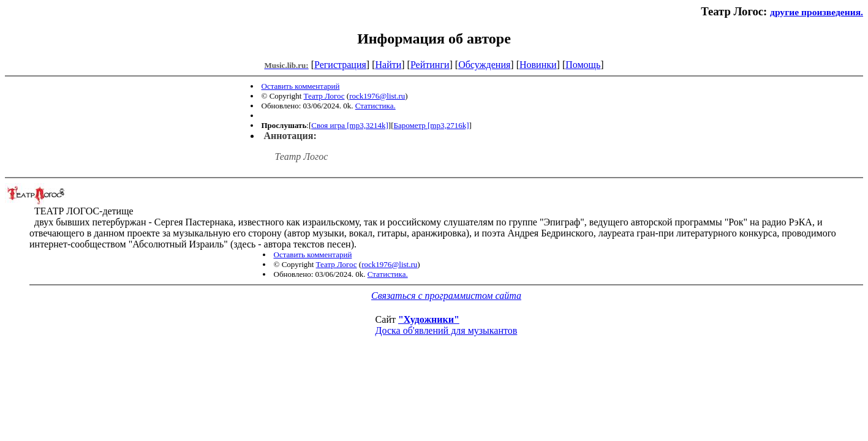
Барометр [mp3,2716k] (431, 125)
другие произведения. (817, 12)
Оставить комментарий (301, 86)
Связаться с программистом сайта (446, 296)
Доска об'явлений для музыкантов (447, 330)
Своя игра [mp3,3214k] (350, 125)
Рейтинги (430, 65)
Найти (388, 65)
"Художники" (429, 319)
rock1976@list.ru (377, 96)
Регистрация (340, 65)
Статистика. (376, 106)
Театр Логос (324, 96)
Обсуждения (484, 65)
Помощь (583, 65)
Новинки (538, 65)
